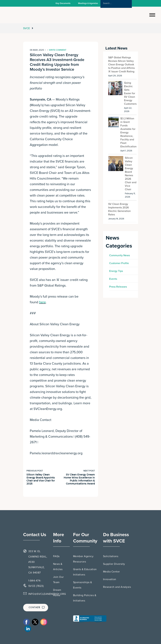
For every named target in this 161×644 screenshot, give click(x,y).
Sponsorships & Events (83, 585)
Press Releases (118, 287)
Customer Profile (119, 263)
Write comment (58, 50)
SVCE (27, 28)
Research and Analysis (117, 587)
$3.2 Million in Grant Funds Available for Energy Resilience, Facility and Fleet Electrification (128, 133)
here (42, 302)
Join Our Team (58, 580)
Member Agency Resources (83, 559)
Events (113, 279)
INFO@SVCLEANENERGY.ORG (47, 594)
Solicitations (111, 556)
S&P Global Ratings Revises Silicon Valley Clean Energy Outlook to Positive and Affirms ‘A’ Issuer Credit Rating (121, 65)
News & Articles (58, 567)
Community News (120, 255)
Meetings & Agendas (88, 3)
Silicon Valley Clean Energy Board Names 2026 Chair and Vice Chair (131, 174)
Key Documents (63, 3)
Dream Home (57, 593)
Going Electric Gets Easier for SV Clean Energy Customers (130, 93)
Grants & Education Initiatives (85, 572)
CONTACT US (37, 607)
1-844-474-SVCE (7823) (36, 583)
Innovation (110, 579)
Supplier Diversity (114, 564)
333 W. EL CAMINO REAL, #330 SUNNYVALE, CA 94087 (38, 562)
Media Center (111, 572)
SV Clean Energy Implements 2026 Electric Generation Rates (119, 209)
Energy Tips (116, 271)
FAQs (56, 556)
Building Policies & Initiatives (85, 598)
